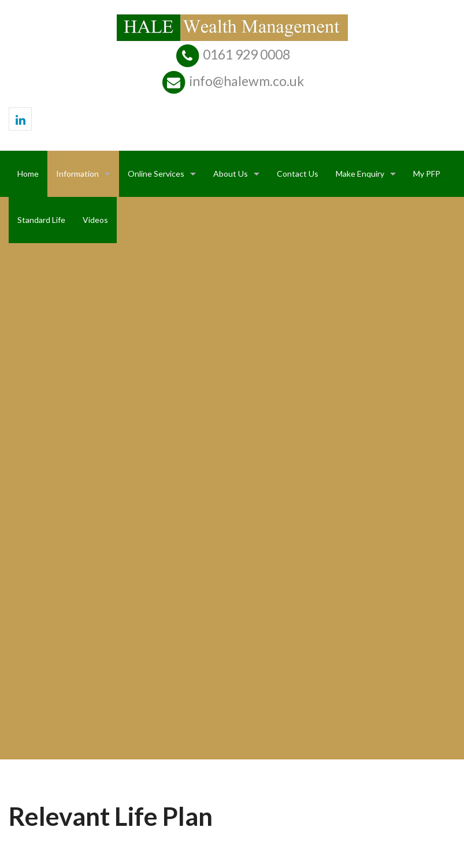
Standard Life (41, 220)
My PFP (427, 174)
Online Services (156, 174)
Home (28, 174)
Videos (95, 220)
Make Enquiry (360, 174)
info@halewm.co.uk (247, 81)
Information (77, 174)
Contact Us (298, 174)
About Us (231, 174)
